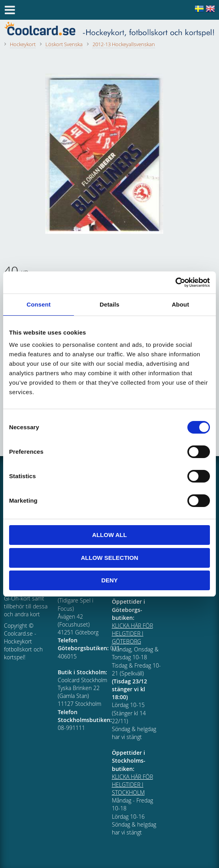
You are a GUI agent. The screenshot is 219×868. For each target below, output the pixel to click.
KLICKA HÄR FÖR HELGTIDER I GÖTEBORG (132, 633)
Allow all (109, 535)
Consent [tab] (39, 304)
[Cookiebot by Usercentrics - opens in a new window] (175, 282)
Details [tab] (109, 304)
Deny (109, 580)
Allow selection (110, 558)
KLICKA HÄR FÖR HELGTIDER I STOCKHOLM (132, 785)
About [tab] (180, 304)
